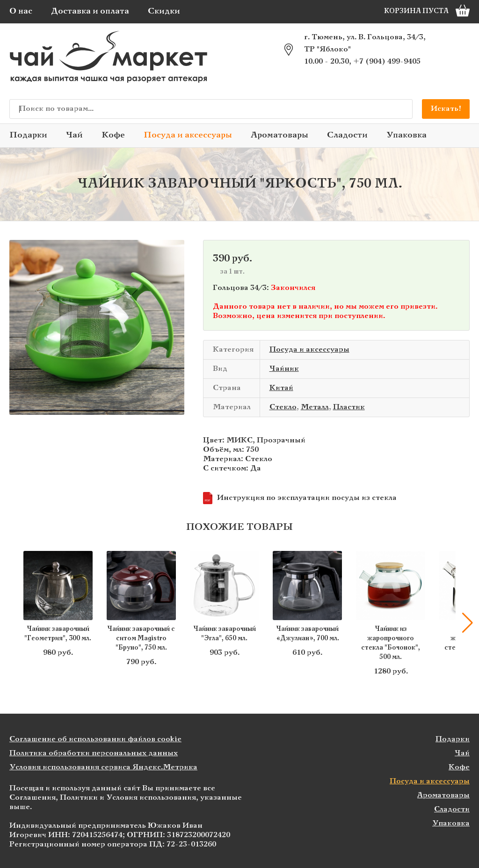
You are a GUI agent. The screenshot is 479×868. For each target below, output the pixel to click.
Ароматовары (279, 135)
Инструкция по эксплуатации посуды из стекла (300, 498)
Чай (74, 135)
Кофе (113, 135)
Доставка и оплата (90, 11)
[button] (467, 623)
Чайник (284, 369)
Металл (315, 407)
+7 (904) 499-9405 (387, 61)
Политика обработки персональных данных (94, 753)
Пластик (349, 407)
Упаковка (406, 135)
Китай (281, 388)
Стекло (283, 407)
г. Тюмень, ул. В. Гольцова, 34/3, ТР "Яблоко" (365, 43)
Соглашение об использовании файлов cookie (95, 739)
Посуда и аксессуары (188, 135)
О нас (21, 11)
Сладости (347, 135)
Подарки (28, 135)
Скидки (164, 11)
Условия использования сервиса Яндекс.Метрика (103, 767)
